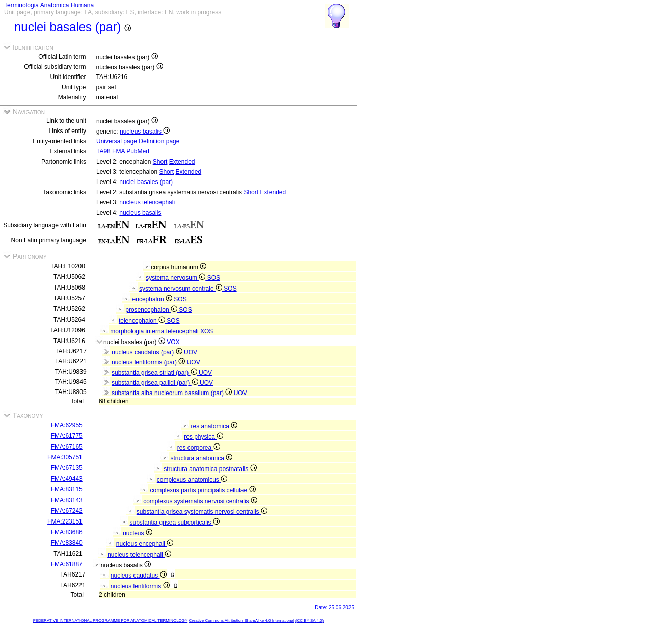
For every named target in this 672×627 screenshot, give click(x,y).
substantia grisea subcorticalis (174, 522)
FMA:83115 (67, 489)
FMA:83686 (67, 532)
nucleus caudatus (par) (148, 352)
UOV (191, 352)
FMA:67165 (67, 447)
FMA (118, 151)
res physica (204, 437)
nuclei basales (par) (146, 182)
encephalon (153, 299)
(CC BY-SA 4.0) (310, 621)
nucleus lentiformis (140, 586)
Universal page (117, 141)
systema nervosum (176, 278)
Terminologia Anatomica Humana (49, 5)
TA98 (103, 151)
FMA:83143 (67, 500)
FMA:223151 (65, 521)
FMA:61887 (67, 564)
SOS (214, 278)
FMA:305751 (65, 457)
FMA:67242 (67, 511)
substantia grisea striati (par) (155, 373)
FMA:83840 (67, 543)
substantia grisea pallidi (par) (156, 383)
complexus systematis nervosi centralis (200, 501)
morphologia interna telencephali (155, 331)
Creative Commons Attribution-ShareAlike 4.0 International (241, 621)
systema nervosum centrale (181, 289)
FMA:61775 (67, 436)
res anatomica (214, 426)
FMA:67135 (67, 468)
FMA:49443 (67, 479)
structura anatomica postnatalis (210, 469)
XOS (207, 331)
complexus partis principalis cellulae (203, 490)
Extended (182, 162)
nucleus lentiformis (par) (149, 362)
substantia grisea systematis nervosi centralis (202, 512)
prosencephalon (152, 310)
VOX (173, 342)
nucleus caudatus (139, 576)
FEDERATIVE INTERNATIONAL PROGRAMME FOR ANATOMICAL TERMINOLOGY (110, 621)
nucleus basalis (145, 132)
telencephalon (143, 321)
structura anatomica (201, 458)
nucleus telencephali (147, 202)
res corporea (199, 448)
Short (160, 162)
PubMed (138, 151)
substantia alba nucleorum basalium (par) (173, 393)
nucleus (138, 533)
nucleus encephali (145, 544)
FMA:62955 (67, 425)
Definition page (159, 141)
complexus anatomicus (192, 480)
